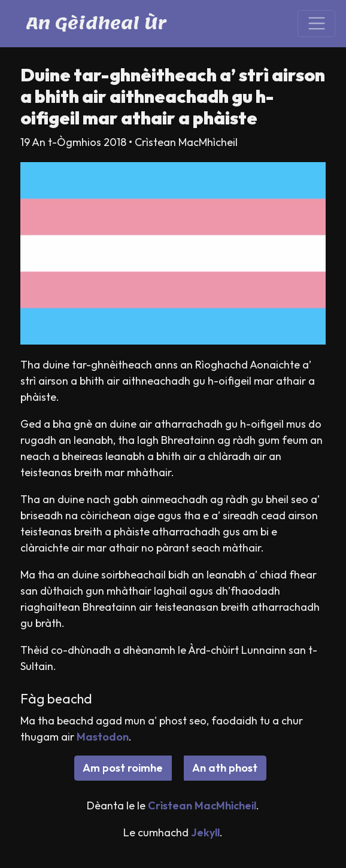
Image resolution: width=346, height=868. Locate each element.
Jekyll (205, 832)
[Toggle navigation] (316, 24)
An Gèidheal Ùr (96, 23)
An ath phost (225, 768)
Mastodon (103, 737)
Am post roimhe (123, 768)
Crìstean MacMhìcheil (202, 805)
